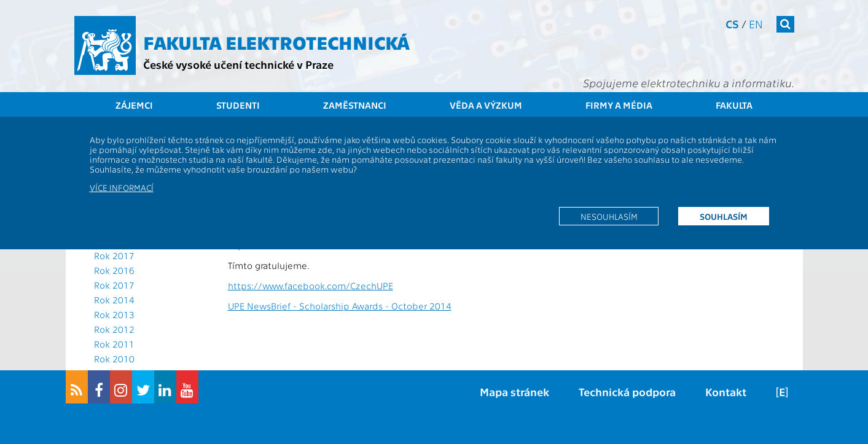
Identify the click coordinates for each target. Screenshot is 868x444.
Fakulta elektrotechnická (276, 42)
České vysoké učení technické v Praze (238, 64)
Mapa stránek (514, 391)
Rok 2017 (114, 255)
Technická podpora (627, 391)
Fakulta (734, 105)
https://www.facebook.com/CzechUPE (311, 286)
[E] (782, 391)
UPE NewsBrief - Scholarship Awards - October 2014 (340, 306)
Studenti (238, 105)
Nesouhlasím (609, 216)
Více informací (122, 187)
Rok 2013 (114, 314)
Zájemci (134, 105)
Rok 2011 (114, 344)
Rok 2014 (114, 300)
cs (732, 24)
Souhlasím (724, 216)
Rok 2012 (114, 329)
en (756, 24)
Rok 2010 (114, 359)
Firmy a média (619, 105)
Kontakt (726, 391)
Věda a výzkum (486, 105)
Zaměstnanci (355, 105)
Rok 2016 (114, 270)
